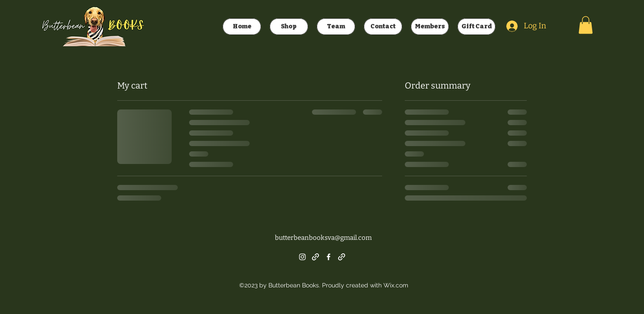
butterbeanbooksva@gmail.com (323, 238)
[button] (586, 25)
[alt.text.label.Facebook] (329, 257)
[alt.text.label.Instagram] (302, 257)
